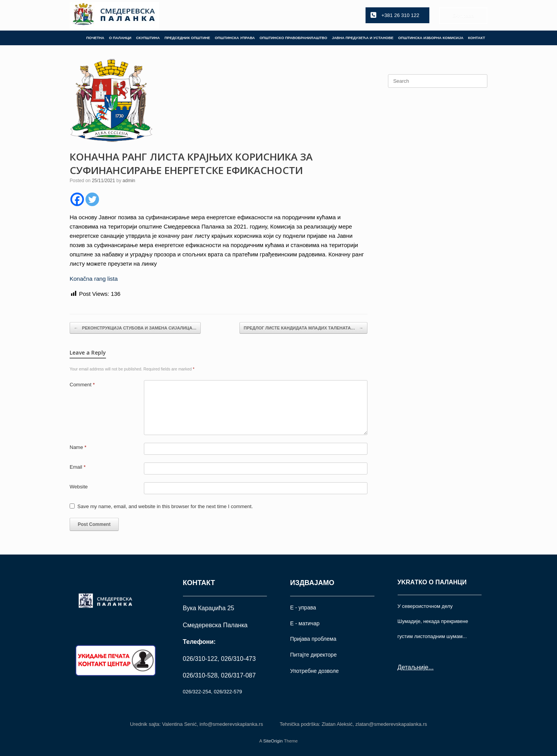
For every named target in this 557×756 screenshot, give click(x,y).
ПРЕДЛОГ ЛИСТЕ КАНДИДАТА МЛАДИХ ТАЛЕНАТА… (303, 328)
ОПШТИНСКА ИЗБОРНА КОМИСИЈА (431, 38)
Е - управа (303, 608)
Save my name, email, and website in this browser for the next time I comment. (165, 506)
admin (129, 181)
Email (78, 467)
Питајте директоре (313, 655)
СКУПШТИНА (148, 38)
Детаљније (413, 667)
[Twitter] (92, 199)
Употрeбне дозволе (314, 671)
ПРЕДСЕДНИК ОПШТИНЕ (187, 38)
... (431, 667)
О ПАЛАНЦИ (120, 38)
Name (78, 447)
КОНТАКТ (477, 38)
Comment (82, 385)
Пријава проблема (313, 639)
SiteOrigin (273, 741)
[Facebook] (77, 199)
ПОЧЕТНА (95, 38)
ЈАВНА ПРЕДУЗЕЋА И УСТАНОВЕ (363, 38)
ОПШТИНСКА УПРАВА (235, 38)
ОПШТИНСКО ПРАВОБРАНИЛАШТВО (293, 38)
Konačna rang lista (94, 279)
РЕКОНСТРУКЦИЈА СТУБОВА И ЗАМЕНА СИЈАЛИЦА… (135, 328)
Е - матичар (305, 623)
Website (79, 487)
